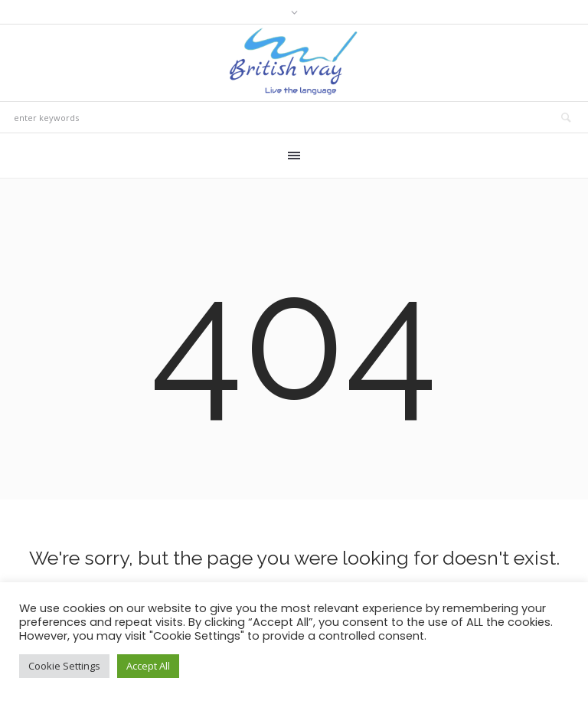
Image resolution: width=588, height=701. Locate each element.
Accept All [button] (148, 666)
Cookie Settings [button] (64, 666)
